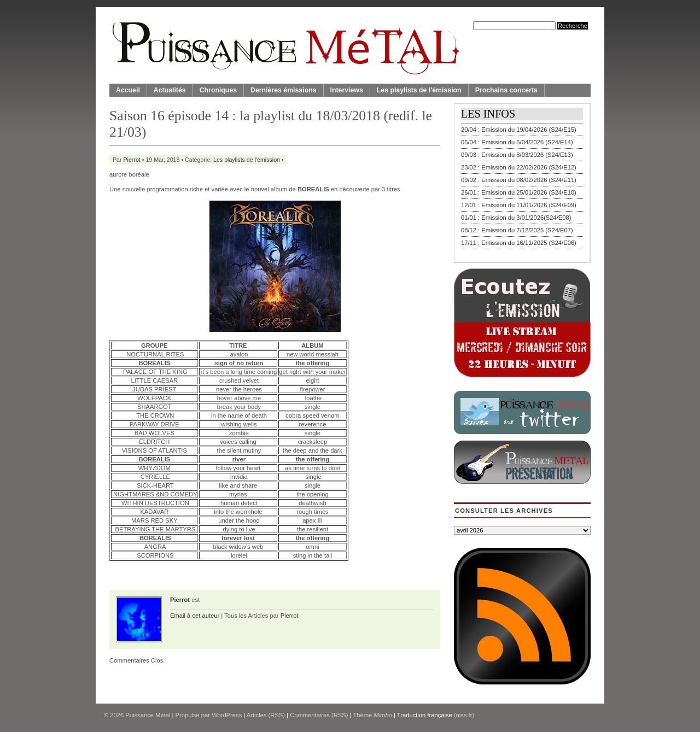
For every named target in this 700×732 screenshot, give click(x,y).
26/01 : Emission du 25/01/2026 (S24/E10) (519, 192)
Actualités (170, 90)
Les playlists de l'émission (419, 90)
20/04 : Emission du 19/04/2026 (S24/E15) (519, 130)
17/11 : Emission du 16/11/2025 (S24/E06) (519, 243)
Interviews (347, 90)
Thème (372, 715)
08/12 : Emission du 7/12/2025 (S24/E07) (517, 230)
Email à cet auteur (195, 616)
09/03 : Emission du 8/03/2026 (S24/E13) (517, 155)
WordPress (227, 715)
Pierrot (132, 160)
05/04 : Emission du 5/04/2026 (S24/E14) (517, 142)
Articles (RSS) (266, 715)
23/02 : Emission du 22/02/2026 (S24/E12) (519, 167)
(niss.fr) (464, 715)
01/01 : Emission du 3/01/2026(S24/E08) (516, 218)
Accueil (128, 90)
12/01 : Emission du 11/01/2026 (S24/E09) (519, 205)
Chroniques (218, 90)
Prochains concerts (506, 90)
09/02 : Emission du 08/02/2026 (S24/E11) (519, 180)
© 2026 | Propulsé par (158, 715)
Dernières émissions (283, 90)
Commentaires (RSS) (319, 715)
